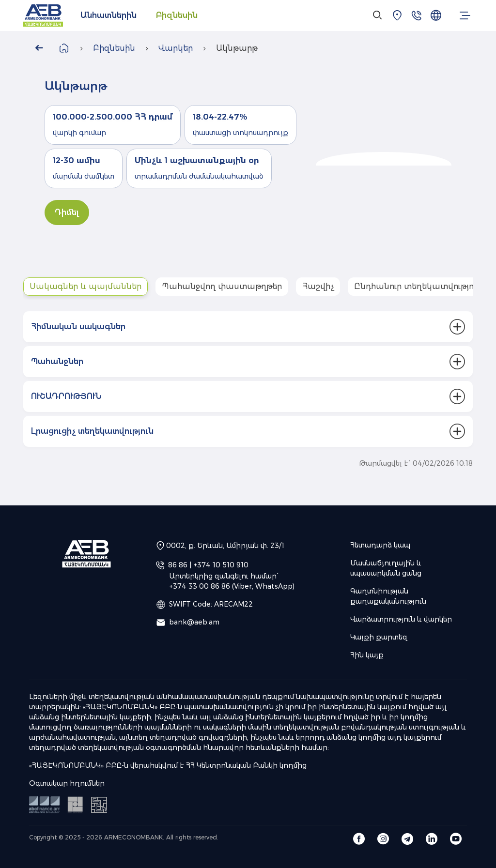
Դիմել (67, 212)
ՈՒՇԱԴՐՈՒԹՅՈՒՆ (66, 396)
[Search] (378, 15)
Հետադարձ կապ (380, 545)
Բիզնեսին (177, 15)
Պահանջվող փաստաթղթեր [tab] (222, 286)
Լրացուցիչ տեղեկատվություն (92, 431)
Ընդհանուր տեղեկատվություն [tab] (418, 286)
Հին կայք (367, 655)
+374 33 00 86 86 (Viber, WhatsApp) (232, 586)
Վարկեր (176, 48)
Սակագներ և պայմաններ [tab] (85, 286)
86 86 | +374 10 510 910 (208, 565)
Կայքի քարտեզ (379, 637)
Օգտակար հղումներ (67, 783)
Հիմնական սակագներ (78, 327)
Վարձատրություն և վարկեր (401, 619)
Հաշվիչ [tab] (318, 286)
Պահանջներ (57, 361)
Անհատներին (108, 15)
